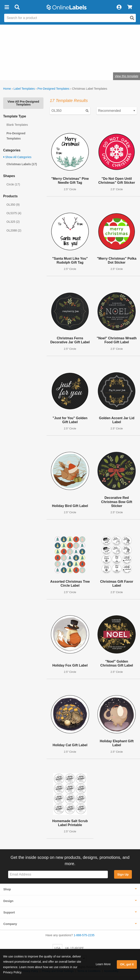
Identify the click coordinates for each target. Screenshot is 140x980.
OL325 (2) (13, 222)
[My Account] (119, 7)
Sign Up (123, 874)
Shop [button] (7, 889)
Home (7, 89)
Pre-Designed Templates (53, 89)
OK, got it (127, 964)
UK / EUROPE (74, 948)
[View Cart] (130, 7)
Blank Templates (17, 125)
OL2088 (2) (14, 230)
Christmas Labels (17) (22, 164)
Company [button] (10, 924)
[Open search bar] (17, 7)
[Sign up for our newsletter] (58, 875)
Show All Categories (17, 157)
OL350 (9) (13, 205)
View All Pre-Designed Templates (23, 103)
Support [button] (9, 912)
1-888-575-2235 (84, 935)
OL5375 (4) (14, 213)
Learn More (103, 964)
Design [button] (8, 901)
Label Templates (24, 89)
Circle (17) (13, 184)
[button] (7, 7)
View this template (127, 76)
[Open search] (132, 18)
